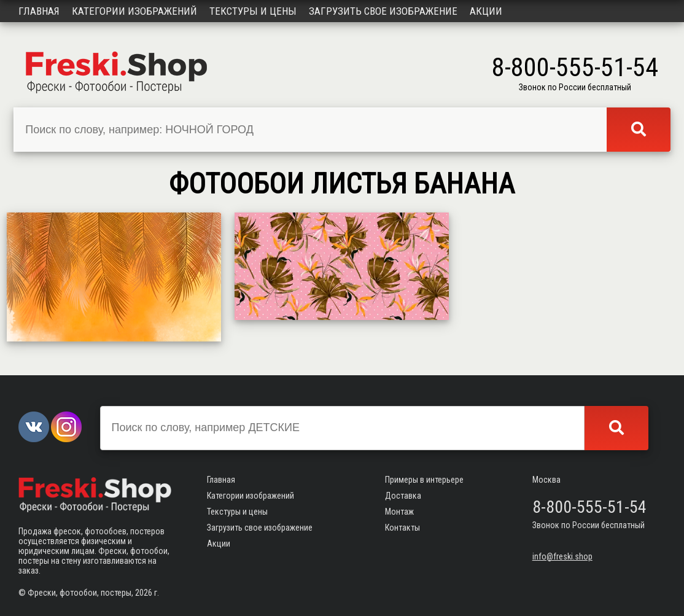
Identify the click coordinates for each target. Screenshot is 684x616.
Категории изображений (134, 11)
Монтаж (399, 512)
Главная (39, 11)
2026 (144, 593)
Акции (486, 11)
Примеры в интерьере (424, 480)
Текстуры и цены (253, 11)
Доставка (403, 496)
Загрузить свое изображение (383, 11)
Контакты (402, 528)
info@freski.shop (562, 556)
